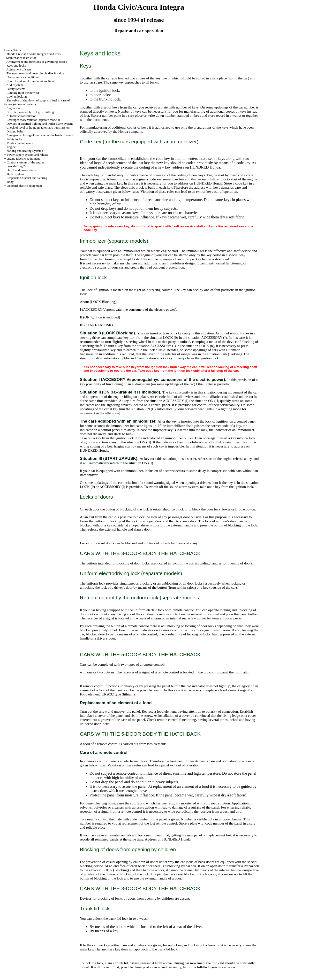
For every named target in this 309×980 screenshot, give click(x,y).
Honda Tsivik (13, 50)
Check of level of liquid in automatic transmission (38, 127)
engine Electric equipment (23, 158)
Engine (11, 147)
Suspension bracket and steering (27, 178)
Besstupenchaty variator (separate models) (33, 120)
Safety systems (16, 89)
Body (10, 182)
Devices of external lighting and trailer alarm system (40, 124)
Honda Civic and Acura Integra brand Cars (34, 54)
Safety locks (14, 139)
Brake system (15, 174)
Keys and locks (16, 66)
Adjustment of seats (19, 69)
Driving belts (15, 131)
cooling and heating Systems (25, 151)
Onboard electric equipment (24, 186)
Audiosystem (15, 85)
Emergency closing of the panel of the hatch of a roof (40, 135)
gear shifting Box (18, 166)
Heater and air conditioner (23, 77)
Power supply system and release (28, 155)
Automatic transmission (21, 116)
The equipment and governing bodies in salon (35, 73)
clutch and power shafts (22, 170)
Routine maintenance (20, 143)
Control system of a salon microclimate (31, 81)
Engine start (14, 108)
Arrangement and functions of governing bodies (36, 62)
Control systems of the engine (26, 162)
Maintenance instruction (21, 58)
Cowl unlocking (17, 96)
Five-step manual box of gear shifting (30, 112)
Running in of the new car (23, 93)
